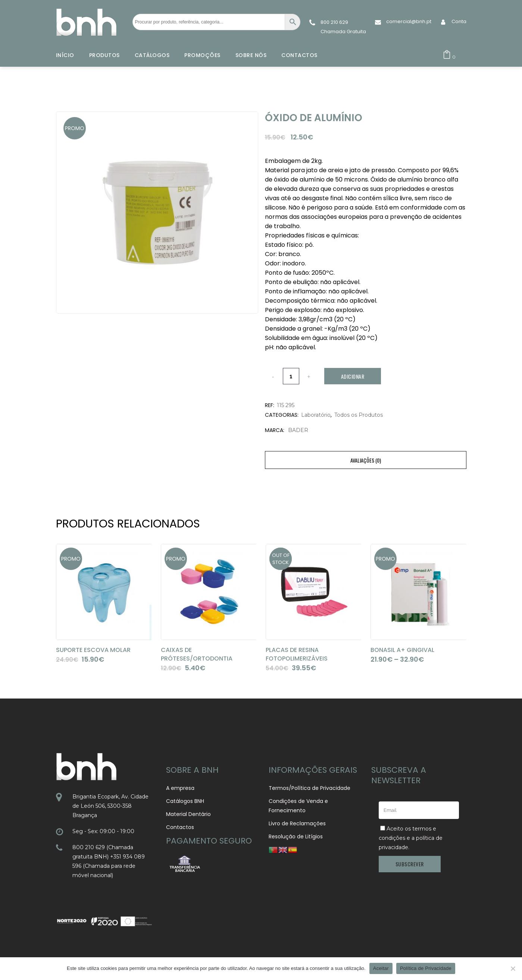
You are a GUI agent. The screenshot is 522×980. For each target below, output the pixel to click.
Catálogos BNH (185, 801)
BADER (298, 430)
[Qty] (291, 376)
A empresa (180, 788)
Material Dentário (188, 814)
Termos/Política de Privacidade (310, 788)
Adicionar (353, 376)
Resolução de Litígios (296, 836)
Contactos (180, 827)
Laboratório (316, 415)
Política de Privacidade (426, 968)
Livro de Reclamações (297, 823)
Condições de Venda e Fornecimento (298, 806)
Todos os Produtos (359, 415)
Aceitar (381, 968)
